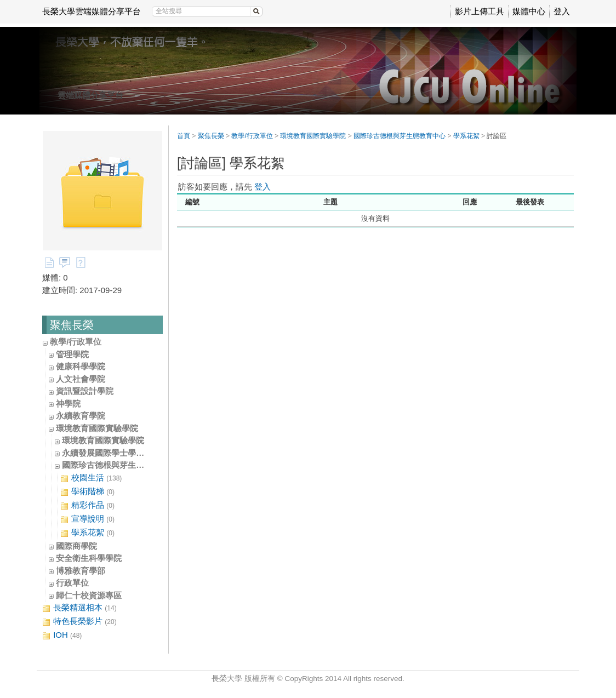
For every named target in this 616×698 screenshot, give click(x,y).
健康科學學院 (81, 366)
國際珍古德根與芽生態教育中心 (119, 465)
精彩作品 (87, 505)
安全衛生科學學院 (89, 558)
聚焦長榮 (211, 136)
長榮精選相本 (79, 608)
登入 (562, 11)
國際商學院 (76, 546)
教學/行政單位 (76, 342)
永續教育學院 (81, 416)
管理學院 (72, 354)
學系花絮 (87, 533)
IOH (62, 635)
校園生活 (91, 478)
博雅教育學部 (81, 571)
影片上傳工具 (480, 11)
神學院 (68, 404)
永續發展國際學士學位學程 (111, 453)
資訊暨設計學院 (85, 391)
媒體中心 (529, 11)
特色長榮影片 (79, 622)
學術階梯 (87, 492)
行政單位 (72, 583)
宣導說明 (87, 519)
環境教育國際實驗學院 (97, 428)
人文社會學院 (81, 379)
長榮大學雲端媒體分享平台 (92, 11)
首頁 (184, 136)
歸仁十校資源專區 (89, 595)
